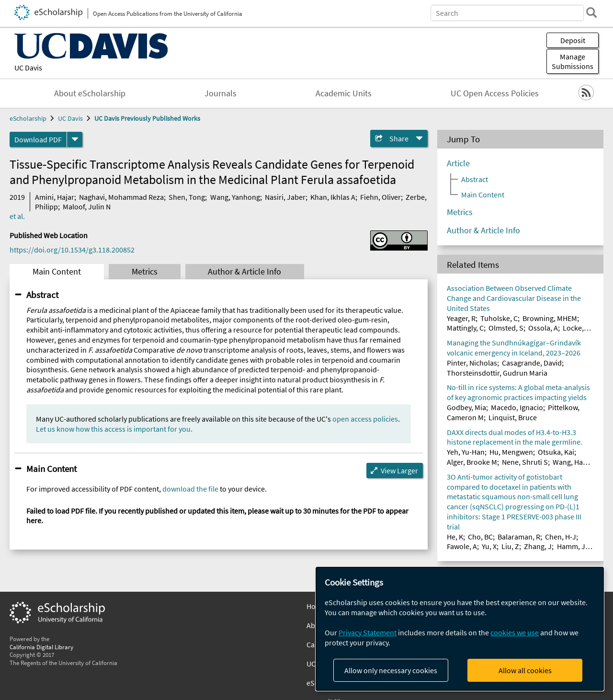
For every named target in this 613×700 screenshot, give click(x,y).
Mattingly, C (465, 328)
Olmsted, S (506, 328)
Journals (221, 93)
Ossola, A (543, 328)
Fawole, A (462, 546)
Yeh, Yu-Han (466, 452)
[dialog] (460, 629)
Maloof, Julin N (87, 207)
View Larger (399, 470)
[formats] (75, 139)
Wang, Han (570, 462)
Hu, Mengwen (511, 452)
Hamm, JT (573, 546)
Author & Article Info (244, 272)
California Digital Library (41, 647)
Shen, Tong (187, 197)
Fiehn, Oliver (380, 197)
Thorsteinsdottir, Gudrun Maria (497, 373)
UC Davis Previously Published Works (147, 118)
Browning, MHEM (550, 318)
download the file (190, 489)
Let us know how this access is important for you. (114, 429)
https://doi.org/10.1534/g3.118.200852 (72, 250)
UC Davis (28, 68)
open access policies (365, 419)
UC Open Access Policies (495, 93)
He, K (455, 537)
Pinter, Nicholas (472, 363)
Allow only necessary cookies (391, 670)
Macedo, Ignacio (517, 407)
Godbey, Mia (466, 407)
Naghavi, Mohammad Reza (121, 197)
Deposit (573, 40)
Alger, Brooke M (472, 462)
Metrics (145, 272)
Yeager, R (461, 318)
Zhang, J (538, 546)
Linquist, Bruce (513, 417)
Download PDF (38, 139)
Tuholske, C (499, 318)
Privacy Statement (368, 632)
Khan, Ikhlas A (333, 197)
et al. (17, 216)
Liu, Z (510, 546)
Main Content (57, 272)
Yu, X (489, 546)
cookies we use (515, 632)
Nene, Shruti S (525, 462)
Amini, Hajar (55, 197)
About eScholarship (90, 93)
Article (458, 163)
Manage (573, 61)
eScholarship (28, 118)
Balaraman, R (519, 537)
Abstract (42, 295)
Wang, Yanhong (235, 197)
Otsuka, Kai (556, 452)
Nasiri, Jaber (285, 197)
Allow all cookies (525, 670)
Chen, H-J (561, 537)
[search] (591, 12)
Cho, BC (480, 537)
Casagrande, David (532, 363)
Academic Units (344, 93)
